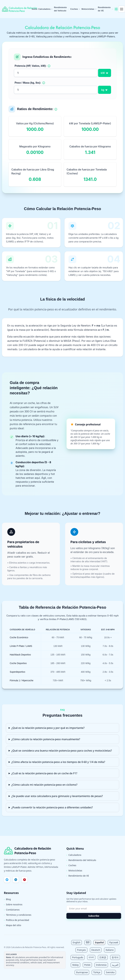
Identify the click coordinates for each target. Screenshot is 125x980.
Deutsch (96, 950)
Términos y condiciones (18, 915)
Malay (75, 965)
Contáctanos (12, 910)
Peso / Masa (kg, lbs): (28, 83)
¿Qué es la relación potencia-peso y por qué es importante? (48, 728)
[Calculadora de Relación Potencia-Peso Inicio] (17, 9)
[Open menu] (122, 9)
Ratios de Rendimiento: (35, 109)
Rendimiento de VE (106, 9)
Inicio (35, 9)
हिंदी (88, 942)
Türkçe (97, 972)
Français (81, 950)
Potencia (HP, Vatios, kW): (31, 66)
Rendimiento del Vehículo (62, 9)
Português (78, 957)
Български (82, 972)
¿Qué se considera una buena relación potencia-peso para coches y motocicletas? (62, 751)
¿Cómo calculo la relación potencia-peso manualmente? (46, 739)
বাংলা (91, 957)
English (77, 942)
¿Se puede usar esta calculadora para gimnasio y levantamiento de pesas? (57, 796)
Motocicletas (89, 9)
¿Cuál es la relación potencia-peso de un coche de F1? (44, 773)
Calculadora (46, 9)
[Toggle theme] (116, 9)
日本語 (103, 957)
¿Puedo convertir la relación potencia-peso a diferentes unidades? (52, 807)
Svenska (110, 972)
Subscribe (94, 916)
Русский (114, 942)
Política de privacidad (16, 920)
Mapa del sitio (12, 925)
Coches (75, 9)
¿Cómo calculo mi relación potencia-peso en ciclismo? (44, 785)
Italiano (110, 950)
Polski (87, 965)
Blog (7, 899)
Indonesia (101, 965)
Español (99, 942)
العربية (115, 965)
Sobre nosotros (13, 905)
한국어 (115, 957)
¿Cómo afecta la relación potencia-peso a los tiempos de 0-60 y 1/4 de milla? (58, 762)
